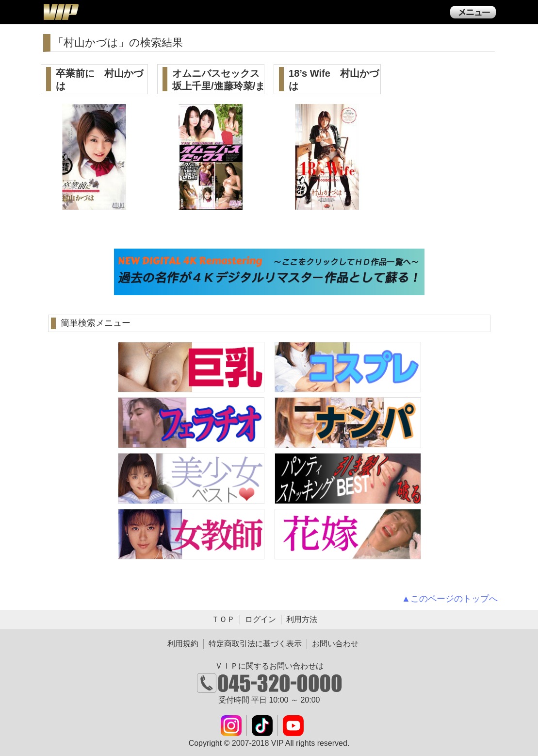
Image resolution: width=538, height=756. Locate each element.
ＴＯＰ (223, 619)
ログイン (261, 619)
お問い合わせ (335, 644)
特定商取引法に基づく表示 (255, 644)
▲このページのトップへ (450, 599)
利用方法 (302, 619)
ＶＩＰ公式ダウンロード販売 (61, 12)
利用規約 (183, 644)
